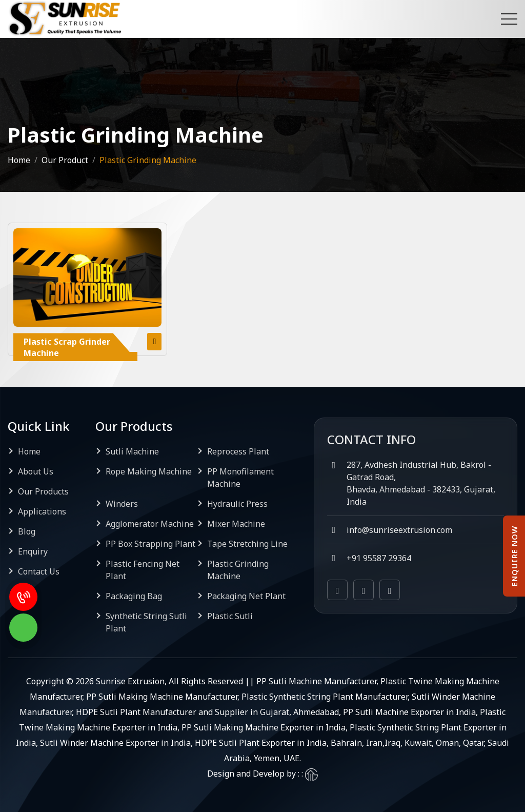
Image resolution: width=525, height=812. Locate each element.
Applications (42, 511)
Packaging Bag (134, 596)
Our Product (65, 160)
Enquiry (33, 551)
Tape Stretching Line (247, 544)
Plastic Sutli (230, 616)
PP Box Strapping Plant (150, 544)
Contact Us (39, 571)
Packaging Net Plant (246, 596)
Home (19, 160)
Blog (27, 531)
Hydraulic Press (237, 504)
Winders (122, 504)
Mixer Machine (236, 524)
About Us (36, 471)
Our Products (43, 491)
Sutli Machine (132, 451)
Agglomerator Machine (150, 524)
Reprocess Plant (238, 451)
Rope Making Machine (149, 471)
